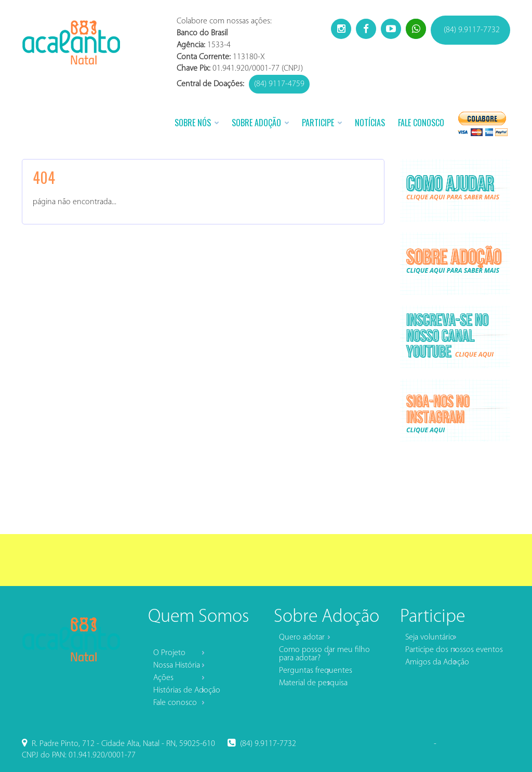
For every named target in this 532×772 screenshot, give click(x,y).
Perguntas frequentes (316, 671)
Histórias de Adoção (187, 690)
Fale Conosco (421, 123)
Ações (163, 678)
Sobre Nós (193, 123)
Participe (318, 123)
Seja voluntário (430, 637)
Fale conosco (175, 703)
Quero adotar (302, 637)
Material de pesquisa (313, 683)
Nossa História (177, 665)
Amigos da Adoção (437, 662)
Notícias (370, 123)
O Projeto (169, 653)
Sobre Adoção (256, 123)
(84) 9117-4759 (279, 84)
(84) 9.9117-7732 (472, 30)
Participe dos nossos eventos (454, 650)
